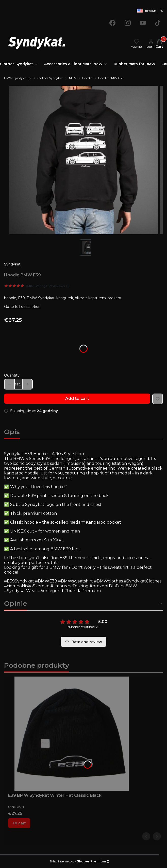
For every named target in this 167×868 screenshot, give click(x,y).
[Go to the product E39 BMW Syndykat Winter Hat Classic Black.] (72, 734)
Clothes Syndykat (50, 78)
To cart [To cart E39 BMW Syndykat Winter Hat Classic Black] (19, 823)
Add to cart (77, 398)
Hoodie (87, 78)
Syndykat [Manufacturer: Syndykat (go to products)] (12, 264)
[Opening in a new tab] (112, 23)
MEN (73, 78)
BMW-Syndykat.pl (18, 78)
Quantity (12, 375)
